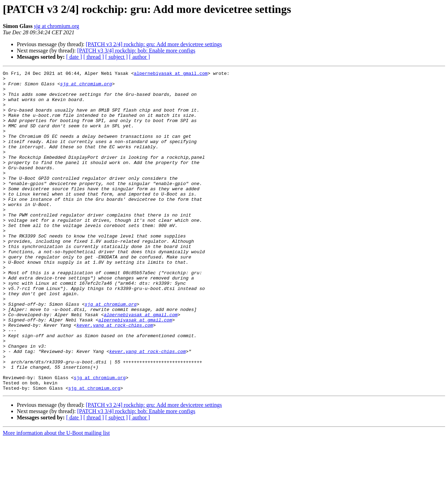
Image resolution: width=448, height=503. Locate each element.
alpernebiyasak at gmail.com (171, 74)
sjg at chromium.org (57, 26)
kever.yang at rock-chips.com (115, 376)
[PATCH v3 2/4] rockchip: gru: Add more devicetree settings (154, 44)
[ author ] (140, 57)
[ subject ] (117, 57)
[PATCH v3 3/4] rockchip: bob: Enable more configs (136, 51)
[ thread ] (94, 57)
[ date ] (74, 57)
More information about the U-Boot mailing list (56, 497)
